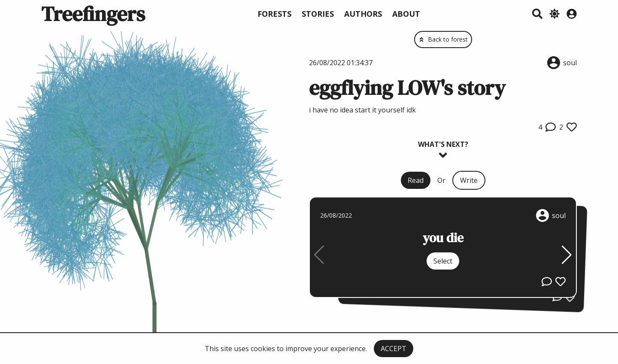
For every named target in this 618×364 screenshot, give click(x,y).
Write (469, 180)
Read (416, 180)
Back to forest (443, 39)
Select (443, 261)
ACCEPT (394, 349)
